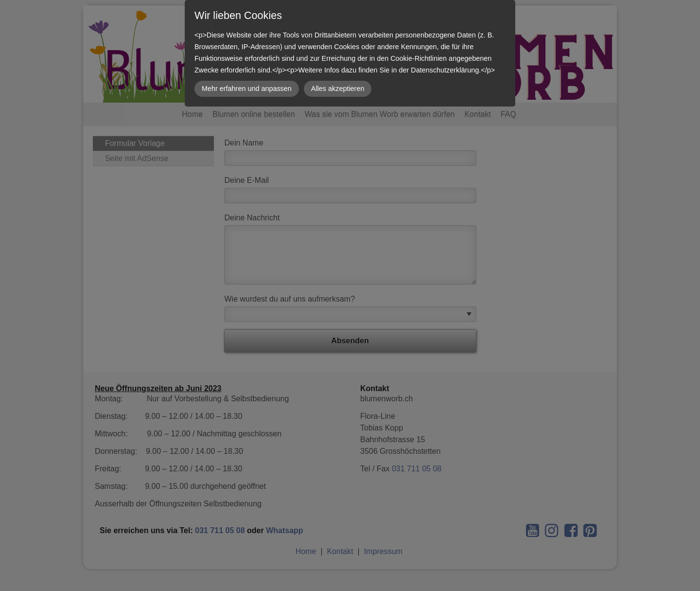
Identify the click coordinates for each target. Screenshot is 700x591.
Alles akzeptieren (338, 89)
